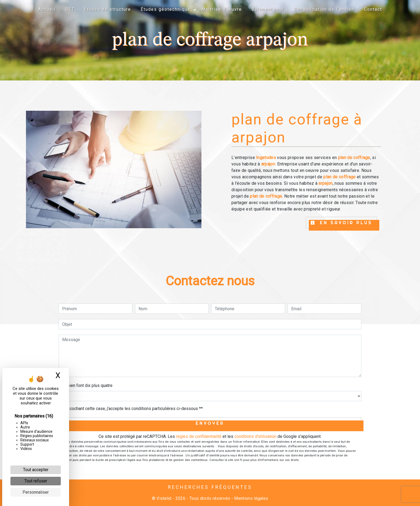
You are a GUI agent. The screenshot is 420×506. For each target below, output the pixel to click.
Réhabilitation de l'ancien (324, 9)
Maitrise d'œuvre (222, 9)
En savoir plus (341, 223)
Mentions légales (251, 498)
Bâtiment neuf (268, 9)
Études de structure (108, 9)
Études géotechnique (166, 9)
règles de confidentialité (199, 436)
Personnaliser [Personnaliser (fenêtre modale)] (36, 492)
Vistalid (164, 498)
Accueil (47, 9)
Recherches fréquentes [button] (210, 487)
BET (70, 9)
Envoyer (210, 423)
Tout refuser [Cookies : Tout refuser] (36, 481)
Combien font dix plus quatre (86, 385)
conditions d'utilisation (255, 436)
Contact (373, 9)
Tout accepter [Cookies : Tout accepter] (36, 470)
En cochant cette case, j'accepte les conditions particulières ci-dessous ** (133, 409)
